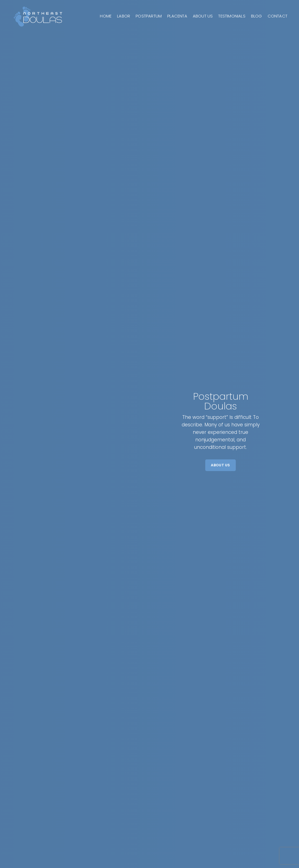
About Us (220, 465)
